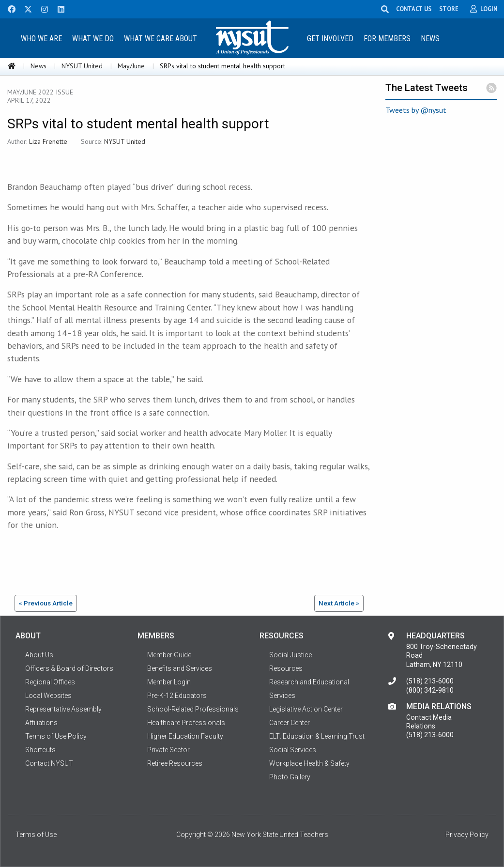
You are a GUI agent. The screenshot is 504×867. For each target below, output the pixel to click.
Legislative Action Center (306, 709)
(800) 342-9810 (430, 690)
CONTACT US (416, 9)
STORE (451, 9)
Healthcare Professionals (186, 723)
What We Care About (160, 39)
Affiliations (41, 723)
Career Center (290, 723)
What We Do (93, 39)
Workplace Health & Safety (309, 763)
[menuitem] (42, 38)
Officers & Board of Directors (69, 668)
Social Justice (290, 655)
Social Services (293, 750)
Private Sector (168, 750)
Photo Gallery (290, 777)
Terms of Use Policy (56, 736)
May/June (131, 66)
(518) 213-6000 (430, 681)
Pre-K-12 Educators (177, 696)
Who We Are (41, 39)
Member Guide (169, 655)
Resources (286, 668)
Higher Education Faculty (185, 736)
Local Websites (48, 696)
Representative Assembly (63, 709)
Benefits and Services (180, 668)
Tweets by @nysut (416, 110)
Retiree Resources (175, 763)
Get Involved (330, 39)
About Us (39, 655)
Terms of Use (36, 835)
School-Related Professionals (193, 709)
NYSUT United (82, 66)
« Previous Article (46, 603)
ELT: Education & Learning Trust (317, 736)
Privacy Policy (467, 835)
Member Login (169, 682)
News (430, 39)
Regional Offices (50, 682)
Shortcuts (40, 750)
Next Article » (339, 603)
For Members (387, 39)
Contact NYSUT (49, 763)
